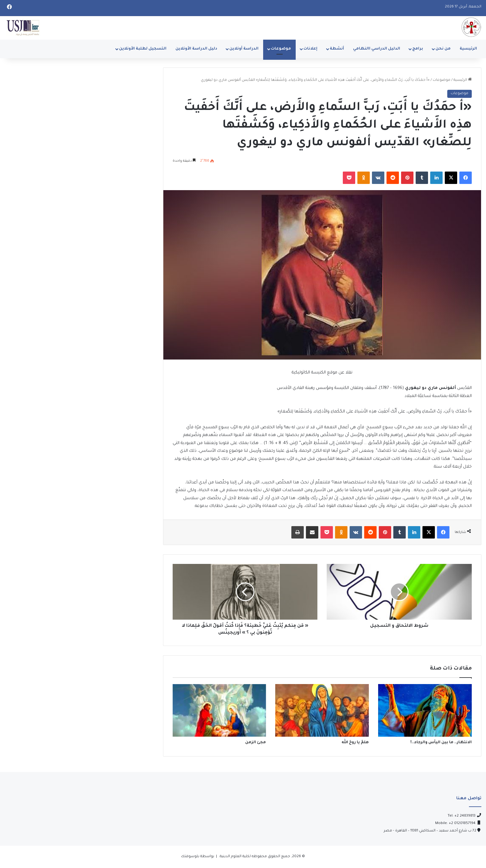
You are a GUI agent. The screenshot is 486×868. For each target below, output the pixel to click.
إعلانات (310, 49)
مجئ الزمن (256, 743)
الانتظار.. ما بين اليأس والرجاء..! (441, 743)
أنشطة (337, 49)
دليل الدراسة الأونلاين (196, 49)
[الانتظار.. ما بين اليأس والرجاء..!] (425, 710)
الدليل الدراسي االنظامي (377, 49)
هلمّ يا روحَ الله (355, 743)
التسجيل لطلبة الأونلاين (143, 49)
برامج (418, 49)
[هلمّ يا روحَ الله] (322, 710)
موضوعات (281, 49)
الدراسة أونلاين (244, 49)
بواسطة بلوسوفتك (198, 857)
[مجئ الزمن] (219, 710)
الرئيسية (468, 49)
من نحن (443, 49)
